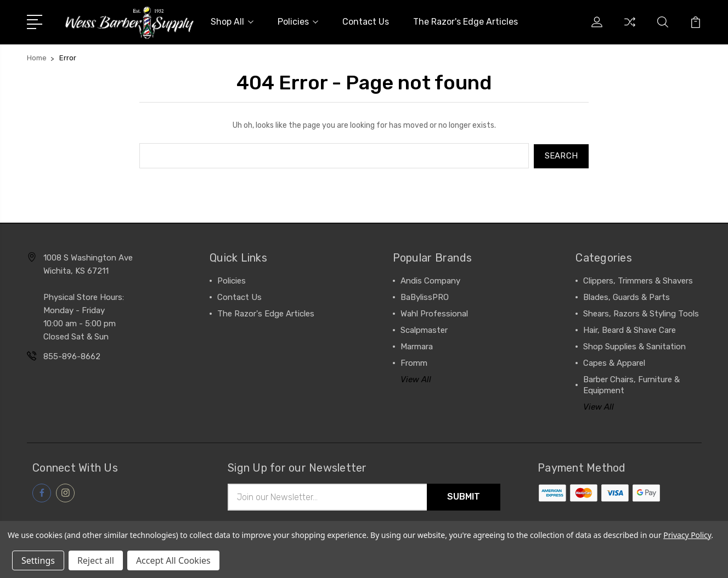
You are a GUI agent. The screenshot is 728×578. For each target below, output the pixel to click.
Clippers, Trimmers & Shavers (638, 280)
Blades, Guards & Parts (627, 296)
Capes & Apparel (614, 362)
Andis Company (430, 280)
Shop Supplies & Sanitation (634, 345)
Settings (38, 560)
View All (416, 378)
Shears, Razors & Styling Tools (641, 313)
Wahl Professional (434, 313)
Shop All (232, 22)
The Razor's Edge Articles (465, 22)
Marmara (417, 345)
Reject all (96, 560)
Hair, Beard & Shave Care (630, 329)
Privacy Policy (687, 535)
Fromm (414, 362)
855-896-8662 (72, 355)
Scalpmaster (424, 329)
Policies (298, 22)
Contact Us (366, 22)
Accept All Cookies (173, 560)
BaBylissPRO (425, 296)
